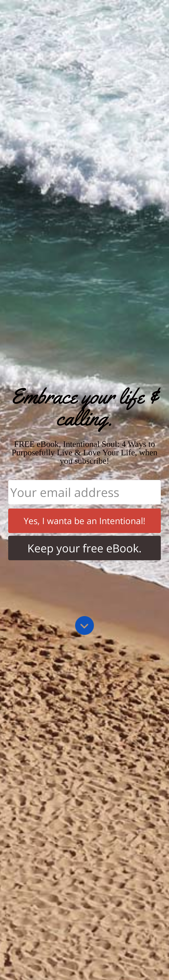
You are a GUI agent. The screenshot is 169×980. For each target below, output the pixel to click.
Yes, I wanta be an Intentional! (85, 521)
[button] (85, 407)
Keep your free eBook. (84, 548)
